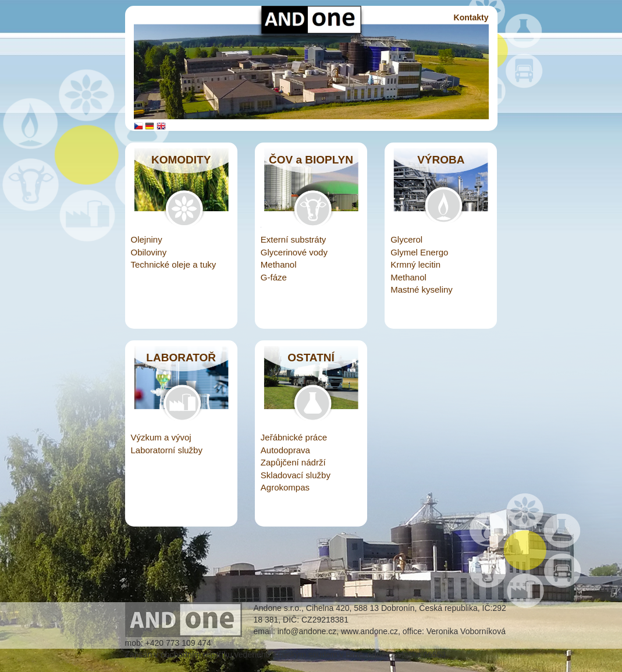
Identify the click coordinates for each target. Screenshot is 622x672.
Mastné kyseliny (422, 289)
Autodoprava (285, 450)
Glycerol (406, 239)
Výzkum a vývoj (161, 437)
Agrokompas (285, 487)
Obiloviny (149, 252)
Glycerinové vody (294, 252)
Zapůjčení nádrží (293, 462)
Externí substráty (294, 239)
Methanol (279, 264)
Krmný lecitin (415, 264)
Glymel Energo (419, 252)
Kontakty (471, 17)
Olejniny (147, 239)
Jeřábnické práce (294, 437)
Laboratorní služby (167, 450)
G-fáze (274, 277)
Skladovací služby (296, 475)
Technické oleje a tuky (174, 264)
